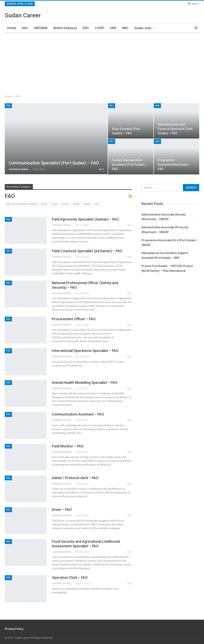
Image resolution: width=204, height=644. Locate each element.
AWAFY (87, 204)
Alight (65, 204)
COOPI (100, 28)
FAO (8, 106)
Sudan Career (23, 15)
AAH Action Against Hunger (22, 204)
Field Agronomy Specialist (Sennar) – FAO (85, 219)
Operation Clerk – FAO (70, 578)
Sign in (194, 4)
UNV (113, 28)
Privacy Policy (14, 629)
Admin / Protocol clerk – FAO (75, 478)
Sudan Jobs (143, 28)
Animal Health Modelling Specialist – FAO (85, 383)
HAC (25, 28)
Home (12, 28)
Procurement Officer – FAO (74, 319)
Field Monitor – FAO (68, 446)
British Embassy (65, 28)
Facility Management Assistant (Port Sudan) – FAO (130, 165)
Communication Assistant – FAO (78, 414)
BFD (97, 204)
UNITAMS (41, 28)
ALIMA (76, 204)
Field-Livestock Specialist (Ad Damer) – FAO (87, 251)
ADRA (54, 204)
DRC (86, 28)
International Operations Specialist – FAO (85, 351)
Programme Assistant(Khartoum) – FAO (174, 165)
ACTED (44, 204)
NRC (125, 28)
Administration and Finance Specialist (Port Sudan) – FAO (175, 129)
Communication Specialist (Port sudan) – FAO (54, 163)
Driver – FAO (62, 510)
